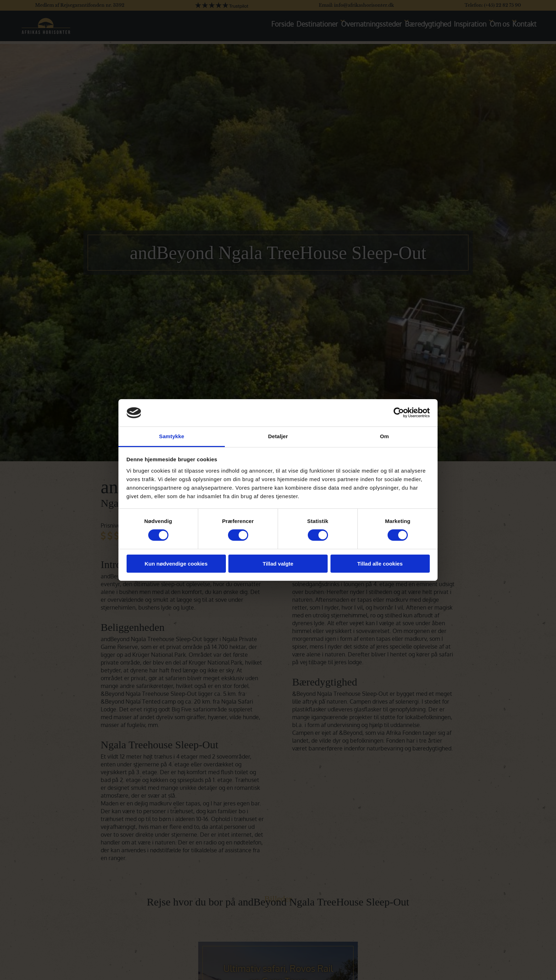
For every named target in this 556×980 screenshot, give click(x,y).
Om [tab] (384, 436)
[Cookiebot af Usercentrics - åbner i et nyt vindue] (399, 413)
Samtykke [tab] (172, 436)
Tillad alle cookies (380, 564)
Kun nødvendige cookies (176, 564)
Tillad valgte (278, 564)
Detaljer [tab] (278, 436)
